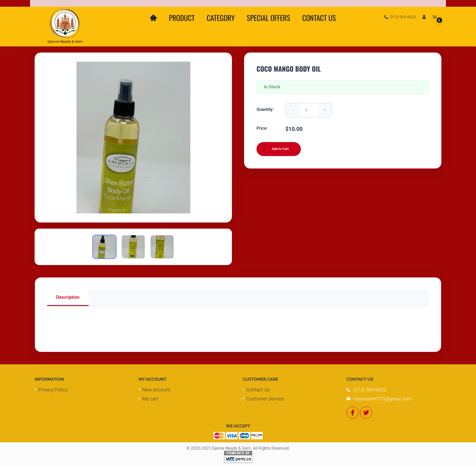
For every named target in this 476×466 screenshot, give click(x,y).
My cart (150, 399)
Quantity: (265, 110)
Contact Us (319, 18)
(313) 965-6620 (400, 17)
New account (156, 390)
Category (221, 18)
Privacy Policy (53, 390)
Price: (262, 128)
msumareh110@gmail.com (383, 399)
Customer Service (265, 399)
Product (182, 18)
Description (68, 297)
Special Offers (269, 18)
